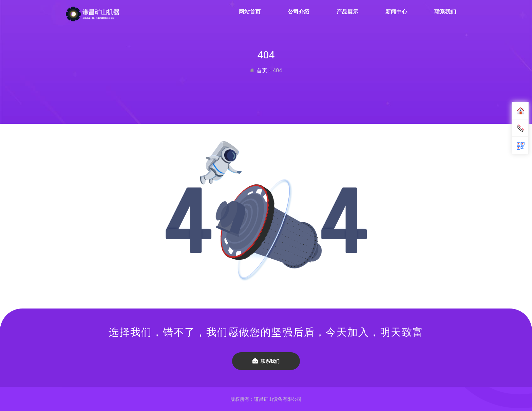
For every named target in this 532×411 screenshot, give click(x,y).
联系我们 (445, 12)
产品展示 (347, 12)
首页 (262, 70)
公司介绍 (299, 12)
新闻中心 (396, 12)
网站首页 (250, 12)
